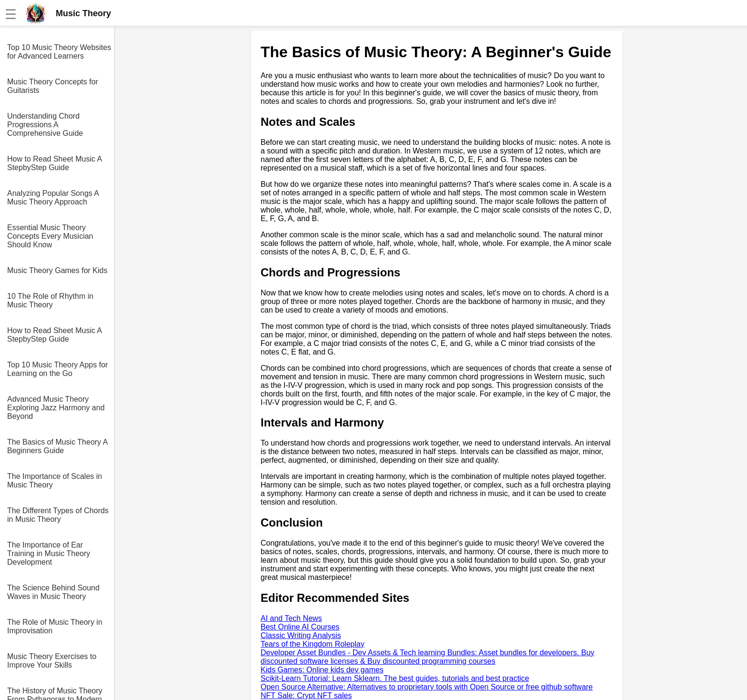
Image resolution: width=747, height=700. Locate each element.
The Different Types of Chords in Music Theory (58, 515)
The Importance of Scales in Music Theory (55, 481)
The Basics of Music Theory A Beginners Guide (57, 446)
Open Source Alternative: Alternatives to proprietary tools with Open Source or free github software (427, 687)
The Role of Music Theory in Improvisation (55, 626)
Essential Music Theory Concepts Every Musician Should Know (50, 236)
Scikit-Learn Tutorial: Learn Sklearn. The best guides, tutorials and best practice (395, 678)
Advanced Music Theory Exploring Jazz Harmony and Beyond (56, 408)
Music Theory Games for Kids (57, 270)
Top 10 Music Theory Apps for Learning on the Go (57, 369)
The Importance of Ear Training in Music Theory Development (49, 553)
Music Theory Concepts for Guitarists (53, 86)
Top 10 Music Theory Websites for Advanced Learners (59, 52)
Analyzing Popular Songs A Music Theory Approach (53, 198)
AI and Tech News (291, 618)
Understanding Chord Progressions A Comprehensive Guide (45, 125)
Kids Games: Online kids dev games (322, 670)
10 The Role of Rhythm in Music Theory (50, 300)
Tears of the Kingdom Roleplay (313, 644)
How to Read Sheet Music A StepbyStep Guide (54, 163)
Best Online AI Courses (300, 627)
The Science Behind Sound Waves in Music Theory (53, 592)
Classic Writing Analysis (301, 635)
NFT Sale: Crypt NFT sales (306, 695)
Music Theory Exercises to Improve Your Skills (52, 661)
